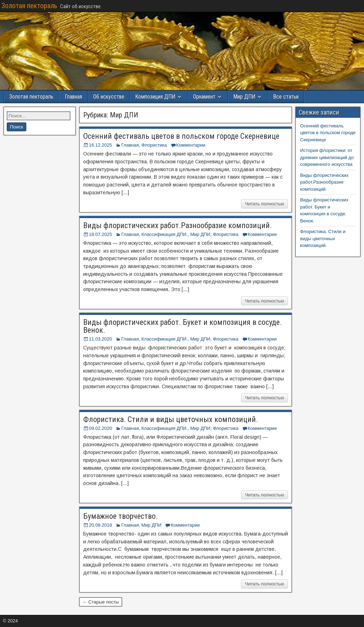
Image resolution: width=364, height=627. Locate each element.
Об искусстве (109, 97)
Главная (73, 97)
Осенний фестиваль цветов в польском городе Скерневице (181, 136)
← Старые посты (101, 602)
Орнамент (204, 97)
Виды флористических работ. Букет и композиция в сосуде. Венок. (183, 326)
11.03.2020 (100, 339)
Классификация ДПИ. (165, 234)
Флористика (154, 145)
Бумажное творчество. (121, 516)
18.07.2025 (100, 234)
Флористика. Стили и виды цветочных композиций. (171, 419)
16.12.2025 (100, 145)
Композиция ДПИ (155, 97)
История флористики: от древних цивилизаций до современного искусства (327, 157)
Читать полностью (264, 204)
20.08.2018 (100, 525)
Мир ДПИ (244, 97)
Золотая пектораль (29, 6)
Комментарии (191, 145)
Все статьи (286, 97)
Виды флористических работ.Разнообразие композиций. (178, 225)
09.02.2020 (100, 428)
